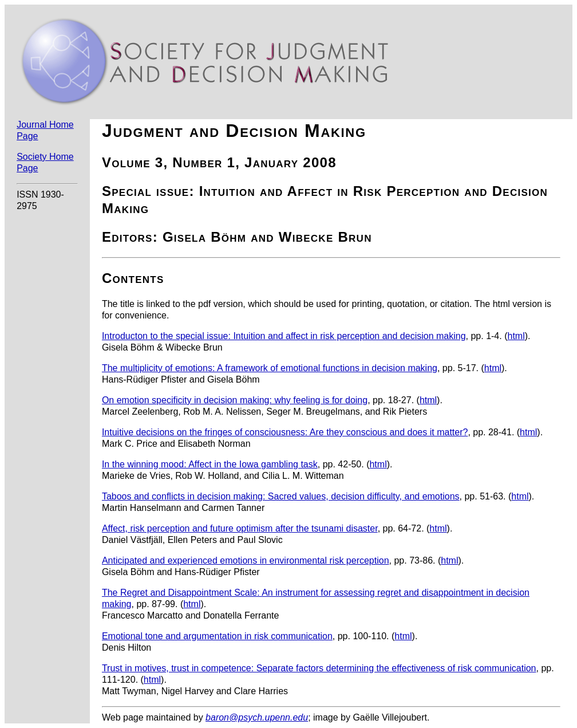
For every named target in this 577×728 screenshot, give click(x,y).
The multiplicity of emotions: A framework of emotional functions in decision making (270, 368)
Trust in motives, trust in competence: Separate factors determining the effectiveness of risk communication (319, 668)
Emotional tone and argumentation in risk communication (217, 636)
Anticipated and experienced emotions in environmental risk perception (246, 560)
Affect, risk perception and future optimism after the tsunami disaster (240, 528)
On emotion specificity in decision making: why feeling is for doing (235, 400)
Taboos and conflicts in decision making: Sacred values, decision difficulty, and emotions (281, 496)
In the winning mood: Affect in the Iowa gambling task (210, 464)
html (516, 336)
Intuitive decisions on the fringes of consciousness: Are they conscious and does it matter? (285, 432)
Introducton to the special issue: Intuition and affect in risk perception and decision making (284, 336)
